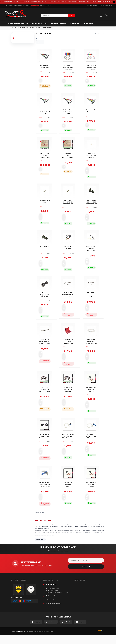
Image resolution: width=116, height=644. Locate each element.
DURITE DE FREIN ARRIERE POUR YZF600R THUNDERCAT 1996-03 (46, 358)
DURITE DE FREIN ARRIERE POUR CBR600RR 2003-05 (70, 310)
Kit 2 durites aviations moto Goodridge (70, 71)
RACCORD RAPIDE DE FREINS (70, 404)
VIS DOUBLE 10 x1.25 (46, 214)
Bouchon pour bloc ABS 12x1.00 (70, 499)
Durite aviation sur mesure (46, 71)
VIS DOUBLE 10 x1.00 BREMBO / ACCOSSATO (70, 215)
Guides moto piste (82, 610)
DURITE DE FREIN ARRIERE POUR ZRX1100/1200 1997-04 (93, 310)
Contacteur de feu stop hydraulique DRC (93, 262)
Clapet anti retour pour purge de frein (93, 357)
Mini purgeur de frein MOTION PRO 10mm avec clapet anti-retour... (93, 452)
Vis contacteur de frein (70, 261)
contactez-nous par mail (106, 5)
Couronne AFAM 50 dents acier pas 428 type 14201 (26, 45)
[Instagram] (51, 631)
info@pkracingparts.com (53, 612)
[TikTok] (66, 631)
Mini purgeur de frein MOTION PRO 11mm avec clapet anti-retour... (46, 500)
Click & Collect (81, 608)
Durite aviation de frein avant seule (46, 120)
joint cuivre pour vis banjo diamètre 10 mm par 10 (93, 168)
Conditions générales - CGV (84, 596)
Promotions (18, 38)
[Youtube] (80, 631)
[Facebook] (36, 631)
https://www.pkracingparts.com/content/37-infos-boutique (95, 2)
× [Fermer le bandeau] (114, 2)
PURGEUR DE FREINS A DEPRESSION (70, 357)
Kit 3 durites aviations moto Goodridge (93, 71)
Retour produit (81, 603)
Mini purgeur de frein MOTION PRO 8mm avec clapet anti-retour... (70, 452)
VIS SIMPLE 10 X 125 (47, 261)
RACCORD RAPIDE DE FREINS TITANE (46, 404)
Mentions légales (82, 601)
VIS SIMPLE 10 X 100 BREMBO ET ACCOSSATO (93, 216)
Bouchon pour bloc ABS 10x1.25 (93, 499)
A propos (80, 605)
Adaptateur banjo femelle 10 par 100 (46, 309)
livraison (79, 598)
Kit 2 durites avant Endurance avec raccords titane (47, 168)
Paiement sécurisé (82, 593)
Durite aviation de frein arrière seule (70, 120)
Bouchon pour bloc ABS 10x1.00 (93, 404)
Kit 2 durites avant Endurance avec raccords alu (70, 168)
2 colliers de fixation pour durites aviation (46, 451)
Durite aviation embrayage (93, 120)
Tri (37, 39)
